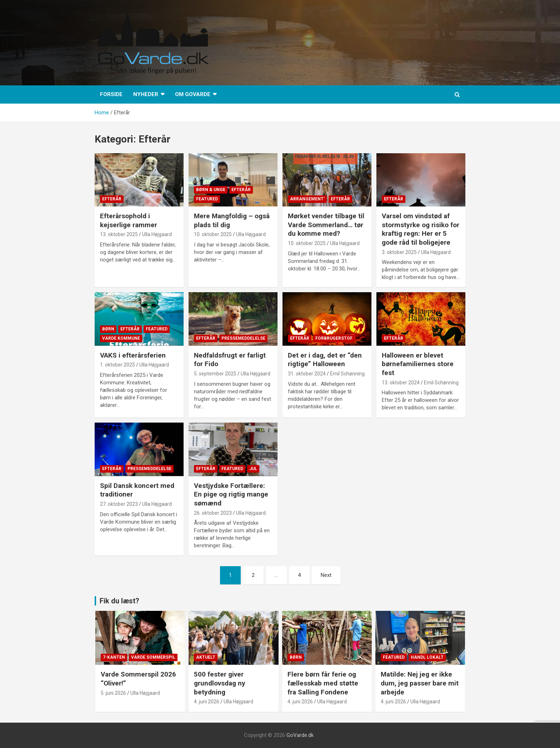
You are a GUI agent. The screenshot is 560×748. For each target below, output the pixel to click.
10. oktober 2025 (213, 234)
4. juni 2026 (207, 702)
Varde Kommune (121, 338)
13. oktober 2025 (119, 234)
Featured (207, 199)
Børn (108, 329)
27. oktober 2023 (119, 504)
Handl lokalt (427, 657)
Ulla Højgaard (157, 234)
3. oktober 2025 (399, 252)
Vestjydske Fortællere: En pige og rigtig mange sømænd (231, 494)
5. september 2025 (215, 374)
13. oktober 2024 (401, 383)
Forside (111, 94)
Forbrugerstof (334, 338)
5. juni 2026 (113, 693)
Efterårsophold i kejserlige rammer (129, 220)
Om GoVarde (193, 94)
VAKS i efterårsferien (133, 355)
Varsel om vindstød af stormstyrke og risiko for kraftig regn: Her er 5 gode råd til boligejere (421, 229)
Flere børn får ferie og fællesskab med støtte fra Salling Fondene (323, 683)
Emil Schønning (347, 374)
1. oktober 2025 (117, 365)
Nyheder (146, 94)
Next (326, 575)
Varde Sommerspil (153, 657)
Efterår (112, 199)
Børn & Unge (211, 190)
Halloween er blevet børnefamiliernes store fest (418, 364)
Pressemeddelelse (243, 338)
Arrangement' (307, 199)
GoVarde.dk (300, 735)
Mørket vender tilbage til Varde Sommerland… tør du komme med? (326, 225)
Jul (253, 469)
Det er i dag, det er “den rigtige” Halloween (325, 360)
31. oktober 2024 (307, 374)
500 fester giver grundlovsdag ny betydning (220, 683)
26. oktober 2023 (213, 513)
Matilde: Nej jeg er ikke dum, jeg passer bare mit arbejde (420, 683)
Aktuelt (206, 657)
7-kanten (114, 657)
